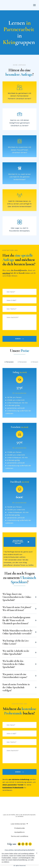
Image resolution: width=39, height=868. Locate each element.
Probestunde (19, 828)
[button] (9, 362)
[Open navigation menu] (34, 5)
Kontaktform (19, 832)
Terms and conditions (19, 836)
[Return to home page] (12, 5)
